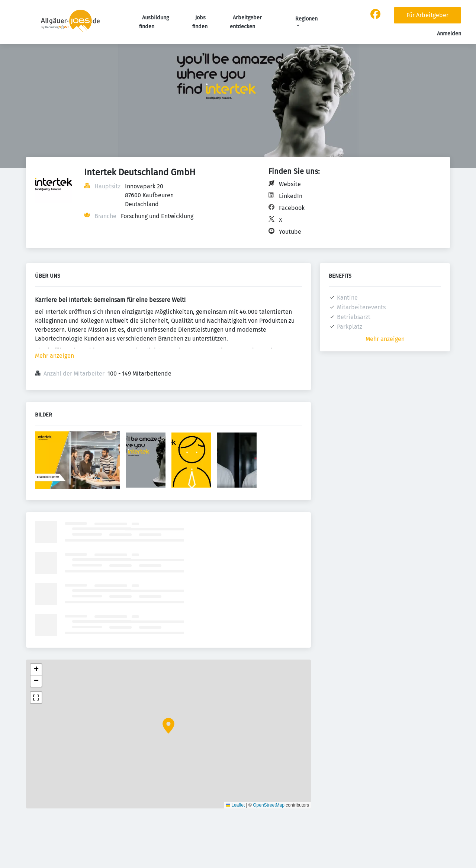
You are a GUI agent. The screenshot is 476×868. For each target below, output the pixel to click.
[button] (168, 726)
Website (290, 184)
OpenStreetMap (269, 805)
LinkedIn (291, 196)
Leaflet (235, 805)
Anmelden (449, 34)
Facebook (292, 208)
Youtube (290, 232)
